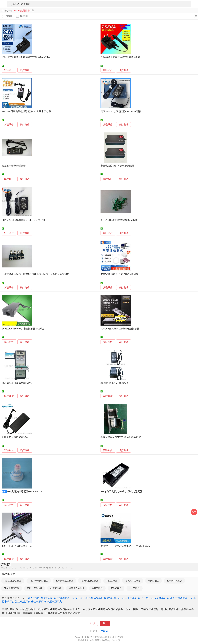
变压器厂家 (81, 598)
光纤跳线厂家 (162, 598)
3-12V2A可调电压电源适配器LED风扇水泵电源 (26, 111)
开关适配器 (116, 588)
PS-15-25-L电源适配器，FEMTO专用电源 (23, 220)
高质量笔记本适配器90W (15, 437)
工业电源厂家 (133, 598)
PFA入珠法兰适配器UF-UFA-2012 (25, 492)
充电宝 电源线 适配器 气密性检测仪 (119, 274)
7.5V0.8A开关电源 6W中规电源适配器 (121, 57)
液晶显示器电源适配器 (14, 166)
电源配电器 (56, 588)
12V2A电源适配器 (64, 581)
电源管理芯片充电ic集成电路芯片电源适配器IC (125, 546)
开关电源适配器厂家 (181, 598)
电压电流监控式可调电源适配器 (117, 166)
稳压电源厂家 (54, 602)
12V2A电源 (112, 581)
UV (59, 568)
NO (40, 568)
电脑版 (104, 631)
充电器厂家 (50, 598)
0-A (3, 568)
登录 (93, 623)
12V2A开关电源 (133, 581)
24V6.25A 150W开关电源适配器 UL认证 (23, 329)
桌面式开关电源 (76, 588)
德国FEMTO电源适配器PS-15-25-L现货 (121, 111)
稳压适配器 (97, 588)
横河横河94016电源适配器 (115, 383)
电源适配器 (153, 581)
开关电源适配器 (12, 588)
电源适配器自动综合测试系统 (17, 383)
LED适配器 (135, 588)
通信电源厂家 (39, 602)
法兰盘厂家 (147, 598)
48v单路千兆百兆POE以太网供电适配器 (121, 492)
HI (24, 568)
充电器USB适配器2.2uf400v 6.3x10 (119, 220)
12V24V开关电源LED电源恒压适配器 (120, 329)
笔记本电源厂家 (116, 598)
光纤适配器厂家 (97, 598)
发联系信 (9, 70)
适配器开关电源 (35, 588)
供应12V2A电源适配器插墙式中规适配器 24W (26, 57)
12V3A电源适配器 (13, 581)
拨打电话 (25, 70)
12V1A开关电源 (174, 581)
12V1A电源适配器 (90, 581)
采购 (194, 512)
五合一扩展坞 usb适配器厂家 (17, 546)
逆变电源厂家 (23, 602)
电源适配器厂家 (66, 598)
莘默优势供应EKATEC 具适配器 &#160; (121, 437)
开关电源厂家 (35, 598)
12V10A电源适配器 (39, 581)
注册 (105, 623)
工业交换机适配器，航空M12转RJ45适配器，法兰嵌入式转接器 (35, 274)
